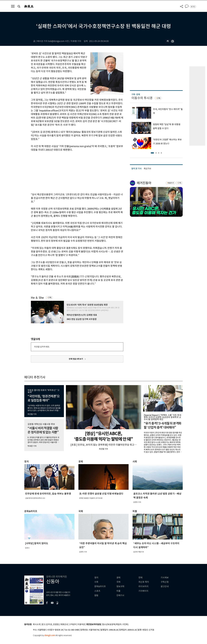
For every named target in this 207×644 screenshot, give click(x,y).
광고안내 (165, 586)
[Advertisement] (70, 172)
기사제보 (165, 578)
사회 (96, 582)
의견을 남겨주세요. (42, 347)
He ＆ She (37, 298)
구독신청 (165, 582)
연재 (140, 578)
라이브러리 (143, 586)
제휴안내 (64, 625)
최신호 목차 (144, 582)
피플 (118, 591)
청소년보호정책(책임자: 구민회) (115, 625)
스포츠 (97, 591)
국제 (118, 582)
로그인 (193, 7)
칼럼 (96, 595)
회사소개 (37, 625)
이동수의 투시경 (142, 98)
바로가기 (171, 183)
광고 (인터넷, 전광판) (50, 625)
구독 (50, 298)
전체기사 (120, 595)
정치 (96, 578)
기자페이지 (143, 591)
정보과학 (120, 586)
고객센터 (73, 625)
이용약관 (81, 625)
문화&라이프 (100, 586)
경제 (118, 578)
